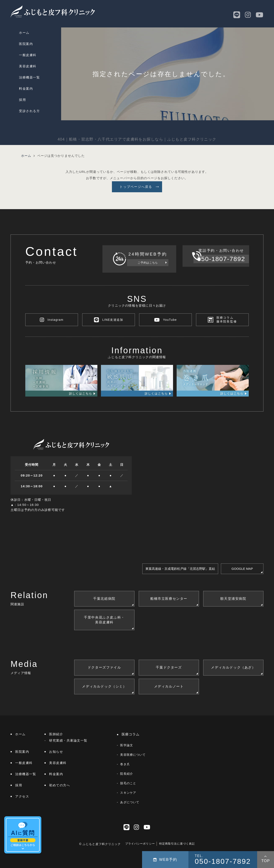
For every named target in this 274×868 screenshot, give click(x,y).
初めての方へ (60, 785)
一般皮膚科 (28, 55)
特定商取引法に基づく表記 (177, 844)
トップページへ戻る (136, 187)
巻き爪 (125, 764)
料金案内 (26, 89)
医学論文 (127, 745)
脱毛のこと (128, 783)
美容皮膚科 (28, 66)
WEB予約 (165, 860)
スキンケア (128, 793)
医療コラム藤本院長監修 (227, 320)
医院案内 (26, 44)
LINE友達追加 (109, 320)
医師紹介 (56, 734)
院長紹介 (127, 774)
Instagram (52, 320)
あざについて (130, 802)
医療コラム (131, 734)
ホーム (24, 33)
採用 (22, 100)
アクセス (22, 796)
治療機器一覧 (29, 77)
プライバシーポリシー (140, 844)
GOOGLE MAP (242, 569)
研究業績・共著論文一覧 (68, 740)
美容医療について (133, 755)
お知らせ (56, 752)
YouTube (166, 320)
